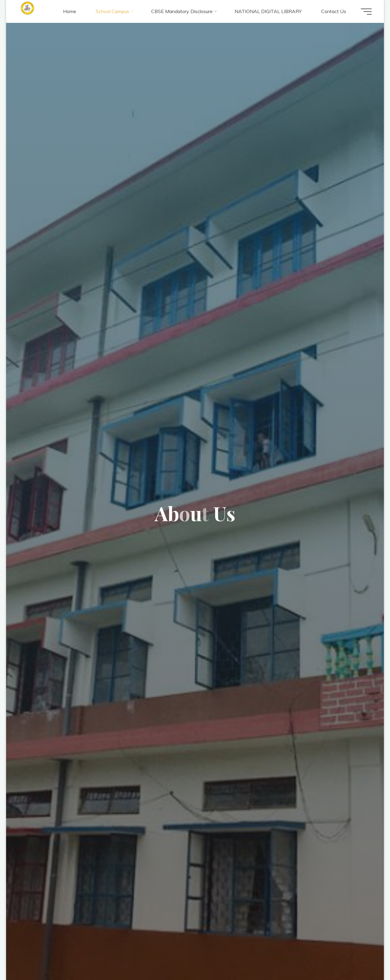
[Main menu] (366, 12)
